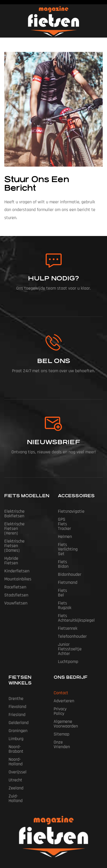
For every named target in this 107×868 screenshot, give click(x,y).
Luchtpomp (68, 625)
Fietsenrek (68, 596)
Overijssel (18, 726)
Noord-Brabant (22, 710)
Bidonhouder (70, 552)
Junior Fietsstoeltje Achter (76, 615)
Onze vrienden (67, 696)
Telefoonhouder (72, 604)
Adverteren (64, 664)
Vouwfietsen (16, 585)
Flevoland (17, 670)
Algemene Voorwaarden (76, 680)
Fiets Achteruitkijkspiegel (76, 586)
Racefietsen (15, 569)
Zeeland (16, 742)
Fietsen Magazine (59, 829)
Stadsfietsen (16, 577)
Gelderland (19, 686)
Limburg (16, 702)
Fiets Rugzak (70, 576)
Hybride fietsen (19, 545)
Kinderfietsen (17, 553)
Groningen (18, 694)
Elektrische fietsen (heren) (22, 522)
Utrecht (15, 734)
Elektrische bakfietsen (25, 511)
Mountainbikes (18, 561)
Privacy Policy (66, 672)
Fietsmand (68, 560)
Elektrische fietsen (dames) (22, 534)
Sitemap (61, 688)
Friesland (17, 678)
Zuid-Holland (20, 750)
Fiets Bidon (68, 544)
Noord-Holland (22, 718)
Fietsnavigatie (71, 511)
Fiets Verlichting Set (77, 536)
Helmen (65, 527)
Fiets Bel (66, 568)
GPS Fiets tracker (74, 519)
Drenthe (16, 662)
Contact (61, 656)
